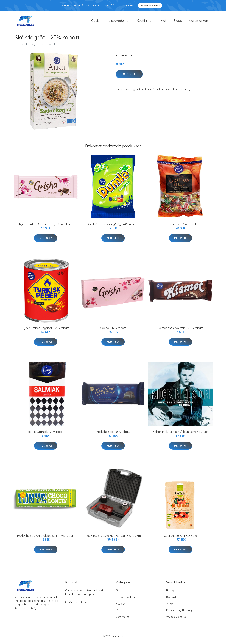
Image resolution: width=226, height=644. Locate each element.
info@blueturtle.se (76, 604)
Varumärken (199, 22)
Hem (18, 46)
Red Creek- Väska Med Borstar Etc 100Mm (113, 537)
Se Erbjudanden (150, 5)
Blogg (178, 22)
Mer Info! (129, 76)
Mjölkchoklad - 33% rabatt (113, 434)
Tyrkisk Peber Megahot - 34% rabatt (46, 330)
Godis (95, 22)
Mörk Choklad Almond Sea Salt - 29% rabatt (46, 537)
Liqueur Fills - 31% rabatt (180, 226)
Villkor (170, 605)
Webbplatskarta (176, 618)
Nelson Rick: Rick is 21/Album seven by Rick (180, 434)
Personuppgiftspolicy (179, 612)
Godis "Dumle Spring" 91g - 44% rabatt (113, 226)
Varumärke (123, 618)
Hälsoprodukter (118, 22)
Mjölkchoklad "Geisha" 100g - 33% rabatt (46, 226)
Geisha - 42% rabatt (113, 330)
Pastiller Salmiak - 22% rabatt (46, 434)
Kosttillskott (145, 22)
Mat (163, 22)
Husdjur (120, 605)
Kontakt (171, 599)
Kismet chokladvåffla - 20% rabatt (180, 330)
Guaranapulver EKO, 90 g (180, 537)
